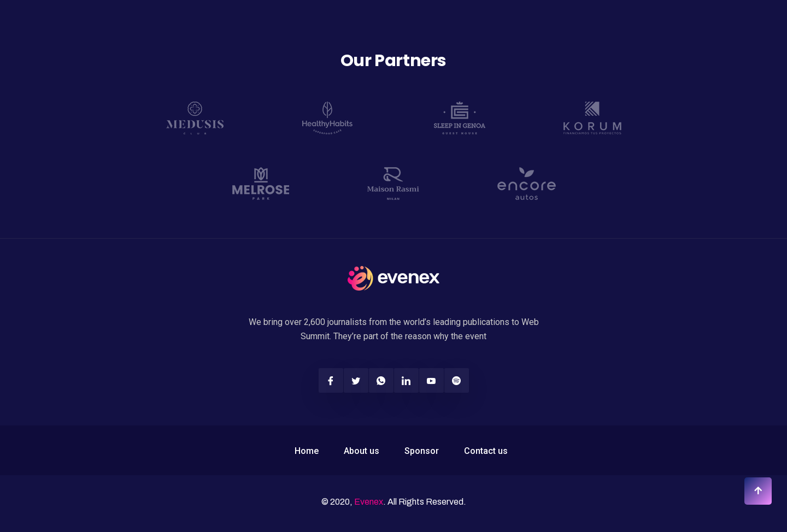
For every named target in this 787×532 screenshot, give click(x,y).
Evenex (369, 502)
